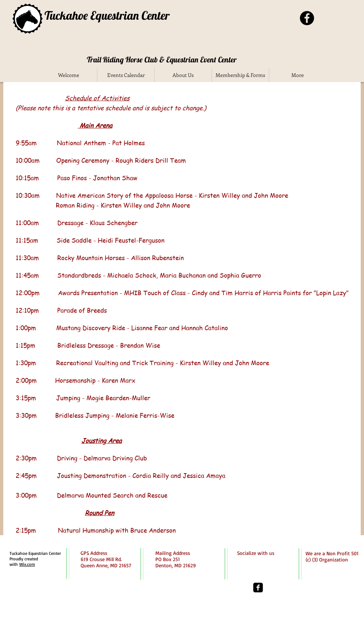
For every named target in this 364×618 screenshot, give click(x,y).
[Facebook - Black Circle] (307, 18)
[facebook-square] (258, 588)
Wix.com (27, 564)
